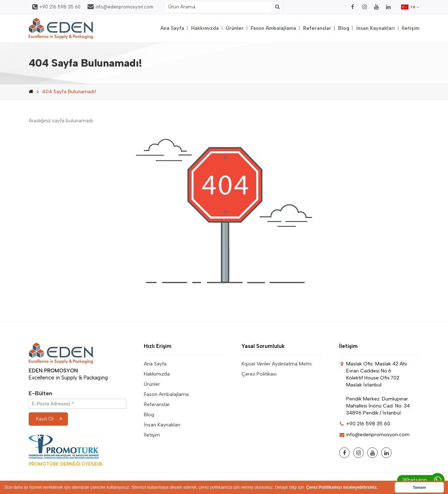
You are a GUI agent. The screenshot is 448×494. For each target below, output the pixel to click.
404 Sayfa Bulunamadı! (69, 92)
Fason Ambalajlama (273, 28)
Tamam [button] (419, 487)
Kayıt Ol (49, 419)
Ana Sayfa (172, 28)
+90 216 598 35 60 (56, 7)
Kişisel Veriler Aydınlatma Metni (276, 364)
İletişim (411, 28)
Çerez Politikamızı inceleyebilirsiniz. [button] (342, 487)
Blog (344, 28)
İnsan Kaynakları (376, 28)
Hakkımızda (205, 28)
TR (410, 7)
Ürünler (235, 28)
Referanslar (317, 28)
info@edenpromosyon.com (120, 7)
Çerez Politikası (259, 374)
